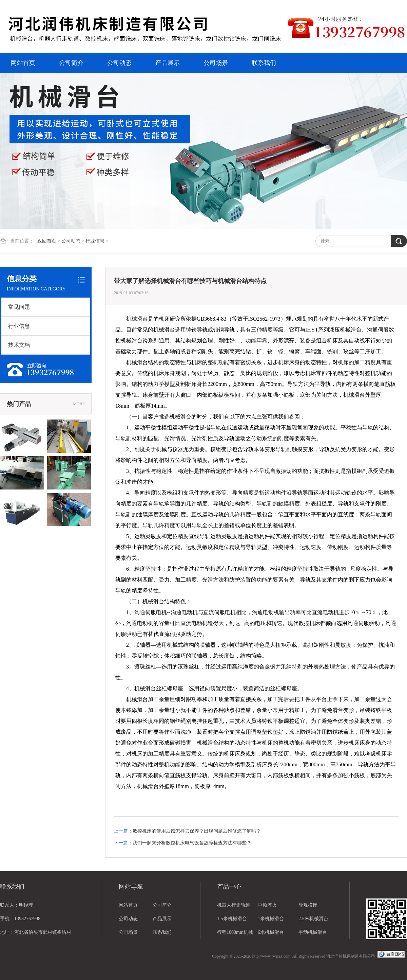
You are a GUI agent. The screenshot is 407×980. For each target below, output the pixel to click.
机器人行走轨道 (234, 905)
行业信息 (95, 241)
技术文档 (19, 345)
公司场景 (216, 63)
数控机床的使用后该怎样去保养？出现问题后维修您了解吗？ (197, 831)
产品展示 (168, 63)
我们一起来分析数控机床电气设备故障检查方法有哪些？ (192, 843)
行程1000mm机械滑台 (235, 934)
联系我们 (264, 63)
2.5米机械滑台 (313, 919)
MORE (79, 404)
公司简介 (71, 63)
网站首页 (23, 63)
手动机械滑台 (313, 932)
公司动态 (119, 63)
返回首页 (47, 241)
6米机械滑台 (271, 932)
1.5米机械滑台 (232, 919)
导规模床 (308, 905)
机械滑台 (137, 319)
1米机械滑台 (271, 919)
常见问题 (19, 307)
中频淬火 (267, 905)
